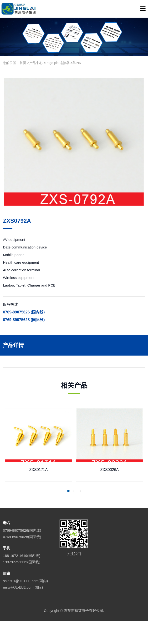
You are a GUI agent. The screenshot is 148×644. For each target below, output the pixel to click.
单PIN (77, 63)
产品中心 (36, 63)
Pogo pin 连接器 (58, 63)
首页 (23, 63)
